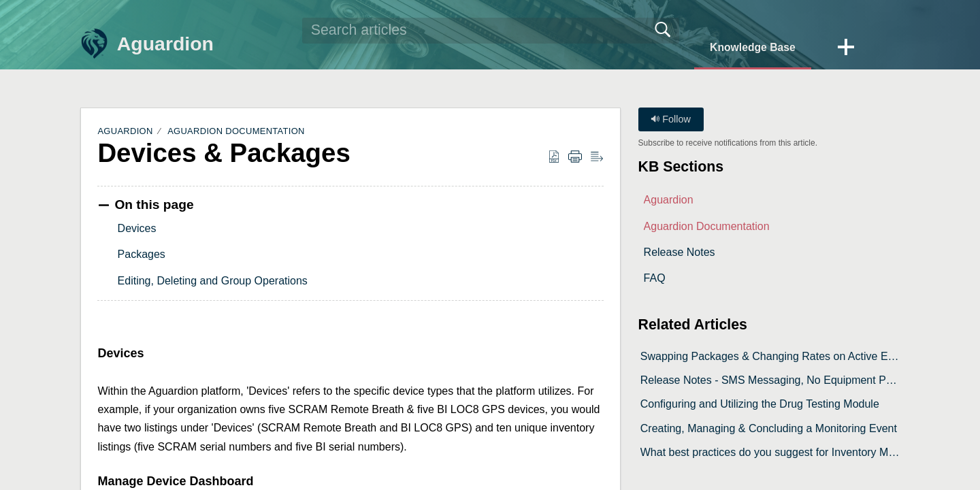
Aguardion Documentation (236, 131)
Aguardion (125, 131)
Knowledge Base (750, 47)
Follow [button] (671, 119)
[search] (488, 31)
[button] (845, 48)
